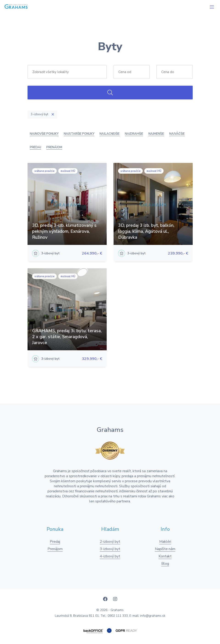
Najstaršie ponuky (79, 134)
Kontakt (165, 556)
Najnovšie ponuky (44, 134)
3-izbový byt (110, 549)
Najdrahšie (134, 134)
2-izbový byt (110, 542)
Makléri (165, 542)
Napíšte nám (165, 549)
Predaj (35, 147)
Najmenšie (156, 134)
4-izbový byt (110, 556)
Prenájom (54, 147)
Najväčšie (177, 134)
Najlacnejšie (110, 134)
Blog (165, 564)
